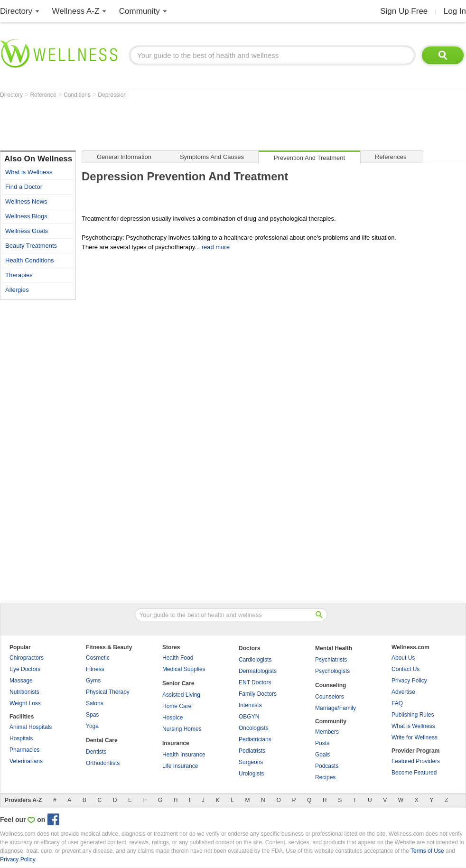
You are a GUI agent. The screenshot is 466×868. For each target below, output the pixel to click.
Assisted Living (181, 695)
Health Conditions (30, 260)
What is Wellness (29, 172)
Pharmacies (24, 750)
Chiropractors (27, 658)
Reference (44, 95)
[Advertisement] (173, 124)
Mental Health (334, 648)
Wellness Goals (27, 231)
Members (327, 732)
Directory (16, 11)
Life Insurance (180, 766)
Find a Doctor (24, 187)
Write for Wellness (415, 737)
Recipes (325, 777)
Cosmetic (98, 658)
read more (216, 247)
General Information (124, 157)
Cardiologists (255, 660)
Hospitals (21, 738)
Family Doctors (258, 694)
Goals (322, 755)
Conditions (78, 95)
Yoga (92, 726)
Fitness (95, 669)
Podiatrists (252, 751)
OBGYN (249, 717)
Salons (95, 703)
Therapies (19, 275)
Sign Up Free (404, 11)
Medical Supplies (184, 669)
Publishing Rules (413, 715)
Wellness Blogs (26, 216)
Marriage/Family (336, 708)
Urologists (251, 774)
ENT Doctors (255, 682)
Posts (322, 743)
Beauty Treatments (31, 246)
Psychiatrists (331, 660)
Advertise (403, 692)
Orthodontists (103, 763)
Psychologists (332, 671)
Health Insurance (184, 755)
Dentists (96, 752)
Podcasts (327, 766)
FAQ (397, 703)
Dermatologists (258, 671)
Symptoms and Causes (212, 157)
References (391, 157)
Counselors (330, 697)
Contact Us (405, 669)
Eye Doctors (25, 669)
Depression (112, 95)
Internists (250, 705)
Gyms (93, 681)
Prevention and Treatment (309, 158)
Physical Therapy (108, 692)
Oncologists (254, 728)
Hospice (172, 718)
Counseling (331, 685)
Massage (21, 681)
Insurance (176, 743)
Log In (455, 11)
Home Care (177, 706)
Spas (92, 715)
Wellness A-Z (76, 11)
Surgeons (251, 762)
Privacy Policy (409, 681)
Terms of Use (427, 851)
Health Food (178, 658)
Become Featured (414, 773)
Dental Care (102, 740)
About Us (403, 658)
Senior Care (178, 683)
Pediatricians (255, 739)
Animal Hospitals (31, 727)
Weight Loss (25, 703)
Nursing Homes (182, 729)
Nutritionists (24, 692)
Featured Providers (416, 761)
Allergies (17, 290)
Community (140, 11)
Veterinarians (26, 761)
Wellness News (26, 201)
